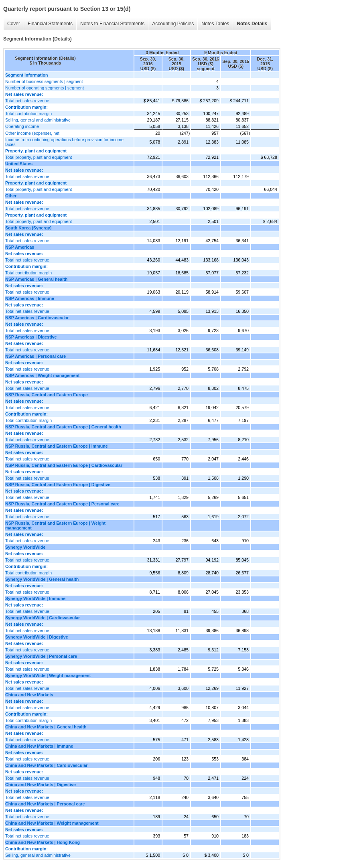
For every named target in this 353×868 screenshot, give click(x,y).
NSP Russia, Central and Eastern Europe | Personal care (62, 504)
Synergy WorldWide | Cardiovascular (43, 618)
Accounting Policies (173, 24)
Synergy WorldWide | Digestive (37, 637)
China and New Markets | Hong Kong (43, 842)
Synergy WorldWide (25, 547)
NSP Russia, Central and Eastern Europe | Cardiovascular (64, 465)
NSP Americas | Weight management (42, 375)
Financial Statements (50, 24)
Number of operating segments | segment (45, 88)
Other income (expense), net (32, 133)
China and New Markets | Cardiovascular (47, 765)
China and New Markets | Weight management (52, 823)
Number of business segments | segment (44, 81)
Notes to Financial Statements (112, 24)
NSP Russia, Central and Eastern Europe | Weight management (55, 525)
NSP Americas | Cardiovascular (37, 318)
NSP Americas (20, 247)
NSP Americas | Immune (30, 298)
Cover (14, 24)
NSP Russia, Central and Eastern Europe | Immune (57, 446)
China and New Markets (29, 695)
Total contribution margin (28, 114)
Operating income (22, 126)
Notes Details (252, 24)
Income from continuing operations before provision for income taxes (64, 142)
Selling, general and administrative (38, 120)
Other (11, 196)
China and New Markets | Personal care (45, 804)
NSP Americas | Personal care (36, 356)
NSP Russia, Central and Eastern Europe (47, 395)
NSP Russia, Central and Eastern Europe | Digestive (58, 485)
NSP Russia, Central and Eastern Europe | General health (63, 427)
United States (19, 164)
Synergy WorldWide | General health (42, 579)
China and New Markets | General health (46, 727)
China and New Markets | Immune (39, 746)
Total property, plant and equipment (39, 157)
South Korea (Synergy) (28, 228)
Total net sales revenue (27, 101)
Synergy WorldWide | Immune (35, 598)
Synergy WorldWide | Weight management (48, 675)
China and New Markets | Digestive (41, 785)
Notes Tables (215, 24)
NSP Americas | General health (36, 279)
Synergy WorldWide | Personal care (41, 656)
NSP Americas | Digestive (31, 337)
